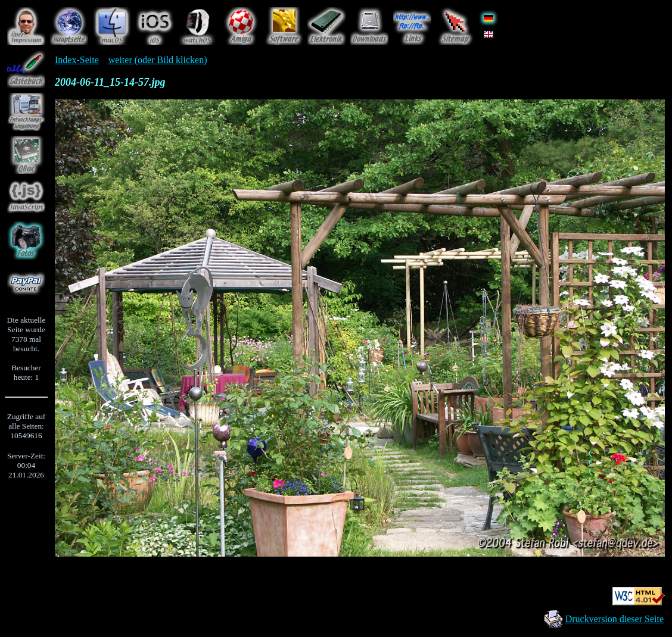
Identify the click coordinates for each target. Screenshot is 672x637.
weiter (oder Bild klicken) (158, 60)
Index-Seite (77, 60)
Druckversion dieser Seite (615, 619)
